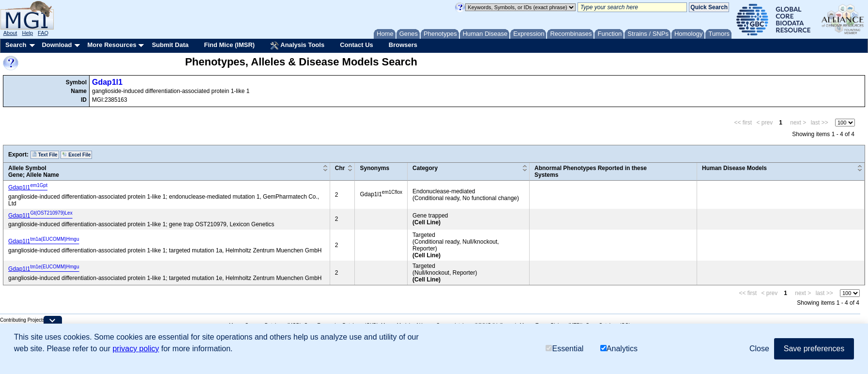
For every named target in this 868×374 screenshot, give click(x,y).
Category (425, 168)
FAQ (43, 33)
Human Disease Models (734, 168)
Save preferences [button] (814, 349)
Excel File (76, 155)
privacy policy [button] (136, 349)
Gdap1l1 (107, 82)
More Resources (112, 45)
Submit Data (170, 45)
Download (57, 45)
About (10, 33)
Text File (45, 155)
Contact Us (357, 45)
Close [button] (759, 349)
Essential (564, 349)
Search (16, 45)
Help (27, 33)
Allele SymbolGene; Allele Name (34, 171)
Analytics (619, 349)
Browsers (403, 45)
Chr (340, 168)
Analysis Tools (297, 46)
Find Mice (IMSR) (229, 45)
